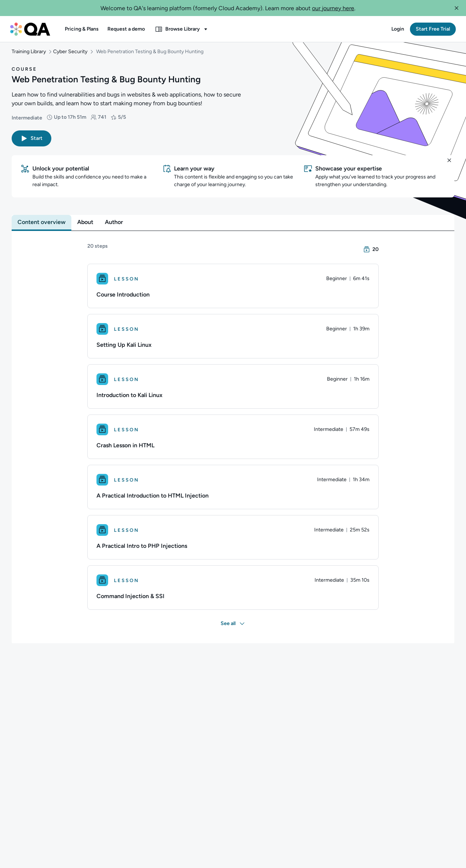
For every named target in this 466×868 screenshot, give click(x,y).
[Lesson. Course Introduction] (233, 293)
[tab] (42, 229)
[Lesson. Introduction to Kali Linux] (233, 394)
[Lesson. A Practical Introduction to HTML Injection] (233, 494)
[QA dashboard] (30, 29)
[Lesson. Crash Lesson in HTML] (233, 444)
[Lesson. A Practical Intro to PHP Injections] (233, 545)
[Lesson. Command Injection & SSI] (233, 595)
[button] (457, 8)
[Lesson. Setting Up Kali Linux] (233, 343)
